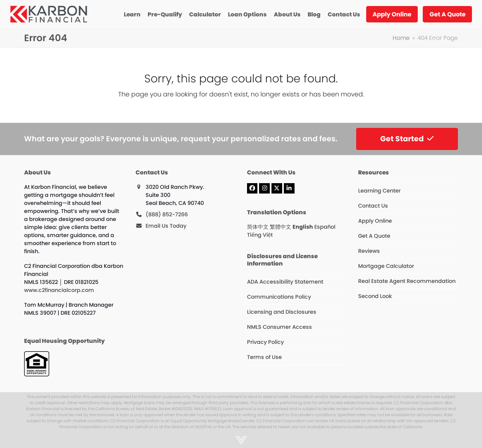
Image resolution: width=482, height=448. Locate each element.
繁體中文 (280, 227)
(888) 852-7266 (167, 214)
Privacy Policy (265, 342)
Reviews (369, 251)
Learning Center (379, 191)
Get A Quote (374, 236)
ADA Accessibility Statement (285, 282)
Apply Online (375, 221)
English (303, 227)
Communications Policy (279, 297)
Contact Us (373, 206)
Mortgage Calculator (386, 266)
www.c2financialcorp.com (59, 290)
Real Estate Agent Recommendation (407, 281)
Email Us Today (166, 226)
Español (325, 227)
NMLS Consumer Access (279, 327)
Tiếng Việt (260, 235)
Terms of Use (264, 357)
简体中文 (258, 227)
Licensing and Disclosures (282, 312)
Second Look (375, 296)
